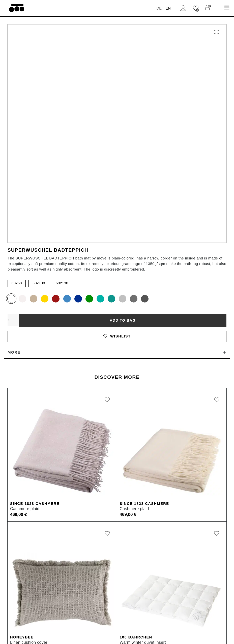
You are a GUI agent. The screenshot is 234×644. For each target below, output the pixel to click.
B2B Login (14, 593)
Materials (13, 526)
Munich (128, 584)
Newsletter (208, 636)
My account (15, 490)
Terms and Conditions (95, 636)
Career (10, 619)
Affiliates (12, 610)
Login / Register (183, 8)
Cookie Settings (176, 636)
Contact (11, 543)
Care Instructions (20, 534)
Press (9, 602)
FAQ (8, 552)
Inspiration (131, 534)
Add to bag (123, 108)
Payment (12, 499)
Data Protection (138, 636)
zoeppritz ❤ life (136, 508)
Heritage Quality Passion (145, 490)
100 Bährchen (137, 426)
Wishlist (117, 124)
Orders (10, 508)
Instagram (130, 526)
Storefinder (131, 517)
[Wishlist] (196, 8)
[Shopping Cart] (207, 8)
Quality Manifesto (138, 543)
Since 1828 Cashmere (36, 292)
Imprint (61, 636)
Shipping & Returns (22, 517)
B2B (8, 584)
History (128, 499)
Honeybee (22, 426)
